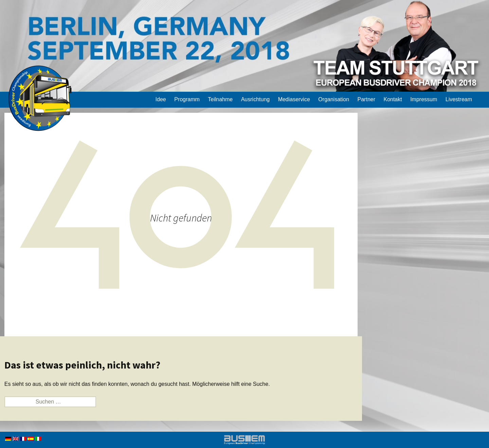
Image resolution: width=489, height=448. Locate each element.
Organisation (334, 99)
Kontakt (393, 99)
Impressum (424, 99)
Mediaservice (294, 99)
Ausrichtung (256, 99)
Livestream (459, 99)
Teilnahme (220, 99)
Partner (366, 99)
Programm (187, 99)
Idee (161, 99)
